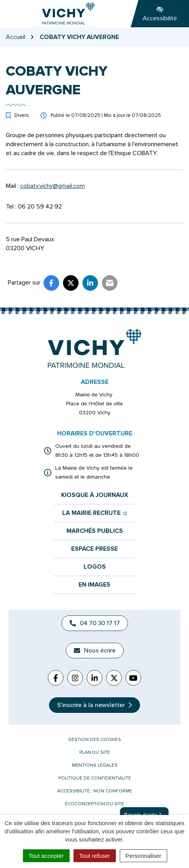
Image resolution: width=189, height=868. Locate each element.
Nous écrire (95, 651)
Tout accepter (46, 856)
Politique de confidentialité (95, 778)
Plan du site (95, 752)
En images (94, 585)
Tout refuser (95, 856)
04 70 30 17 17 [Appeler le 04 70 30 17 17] (95, 623)
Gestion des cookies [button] (94, 740)
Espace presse (94, 549)
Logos (95, 567)
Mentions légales (95, 765)
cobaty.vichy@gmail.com (52, 186)
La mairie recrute (95, 513)
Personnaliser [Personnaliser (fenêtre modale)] (143, 856)
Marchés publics (95, 531)
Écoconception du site (94, 804)
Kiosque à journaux (95, 495)
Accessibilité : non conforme (95, 791)
